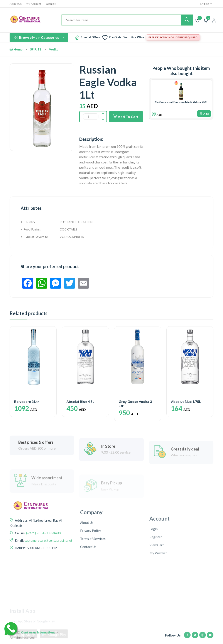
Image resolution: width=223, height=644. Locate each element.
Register (156, 568)
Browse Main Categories (39, 37)
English (206, 4)
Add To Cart (126, 117)
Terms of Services (93, 565)
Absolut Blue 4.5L (80, 401)
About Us (16, 4)
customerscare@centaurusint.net (48, 559)
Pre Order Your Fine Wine (127, 37)
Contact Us (88, 573)
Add (204, 114)
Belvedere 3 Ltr (27, 401)
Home (16, 49)
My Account (34, 4)
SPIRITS (36, 49)
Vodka (54, 49)
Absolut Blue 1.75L (186, 401)
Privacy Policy (91, 557)
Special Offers (91, 37)
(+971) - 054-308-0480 (43, 551)
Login (154, 560)
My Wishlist (158, 584)
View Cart (157, 576)
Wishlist (51, 4)
